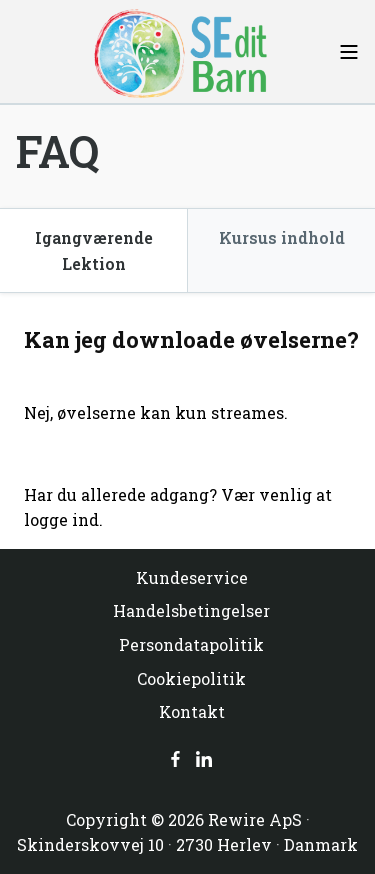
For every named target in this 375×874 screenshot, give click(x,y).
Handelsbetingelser (191, 610)
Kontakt (192, 711)
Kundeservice (192, 577)
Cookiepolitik (191, 678)
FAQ (57, 151)
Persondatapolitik (191, 644)
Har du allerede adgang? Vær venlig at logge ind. (178, 507)
